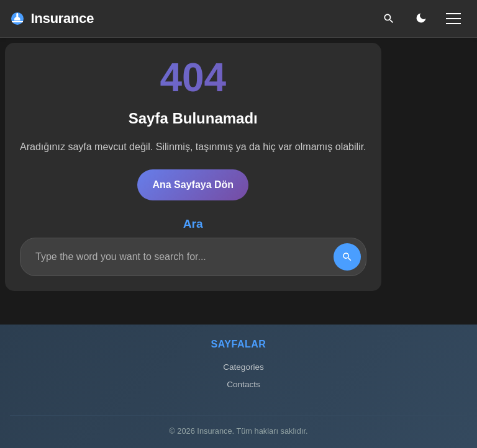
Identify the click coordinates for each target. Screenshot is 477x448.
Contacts (243, 384)
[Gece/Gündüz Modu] (421, 19)
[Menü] (453, 19)
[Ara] (389, 19)
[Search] (347, 257)
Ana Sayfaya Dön (193, 185)
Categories (243, 367)
